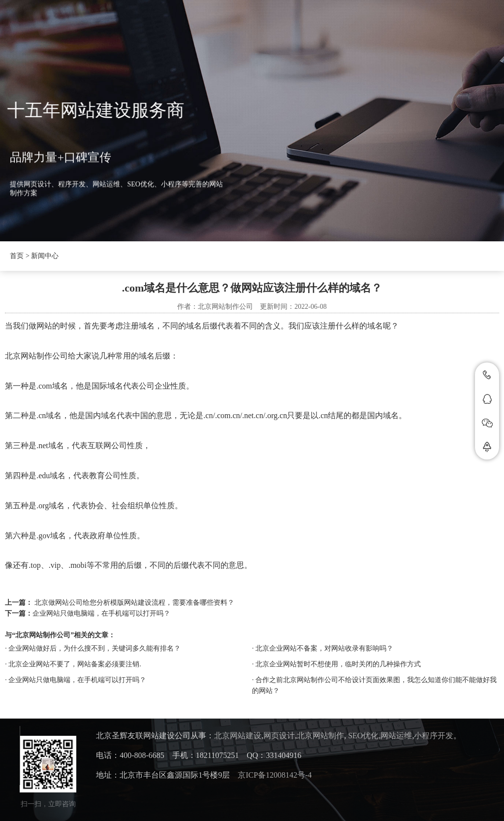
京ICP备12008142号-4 (275, 775)
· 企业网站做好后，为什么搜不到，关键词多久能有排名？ (93, 648)
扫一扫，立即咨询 (48, 804)
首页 (115, 27)
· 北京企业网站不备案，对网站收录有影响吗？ (323, 648)
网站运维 (396, 736)
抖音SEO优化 (291, 27)
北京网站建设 (238, 736)
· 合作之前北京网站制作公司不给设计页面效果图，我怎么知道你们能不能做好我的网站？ (374, 685)
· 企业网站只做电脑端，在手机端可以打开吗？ (76, 680)
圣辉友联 (166, 27)
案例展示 (358, 27)
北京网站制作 (320, 736)
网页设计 (279, 736)
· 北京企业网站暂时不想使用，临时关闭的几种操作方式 (336, 664)
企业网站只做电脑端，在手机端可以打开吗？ (101, 613)
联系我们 (417, 27)
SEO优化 (363, 736)
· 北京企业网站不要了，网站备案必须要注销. (73, 664)
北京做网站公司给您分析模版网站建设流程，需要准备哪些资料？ (134, 603)
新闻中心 (225, 27)
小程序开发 (434, 736)
